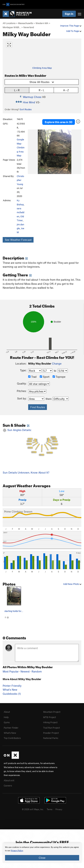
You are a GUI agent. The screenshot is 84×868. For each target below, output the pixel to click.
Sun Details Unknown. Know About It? (26, 472)
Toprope (59, 377)
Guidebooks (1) (12, 694)
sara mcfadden (21, 212)
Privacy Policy (17, 851)
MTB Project (49, 717)
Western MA (42, 23)
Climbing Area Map (42, 68)
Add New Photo (72, 584)
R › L (41, 90)
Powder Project (51, 733)
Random (37, 671)
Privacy (59, 809)
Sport (45, 377)
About (7, 712)
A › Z (66, 90)
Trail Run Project (51, 728)
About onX (9, 780)
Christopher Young (20, 180)
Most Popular (11, 671)
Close (42, 858)
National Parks (51, 738)
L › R (17, 90)
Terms (50, 809)
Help (6, 717)
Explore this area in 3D (59, 122)
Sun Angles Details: (42, 442)
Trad (32, 377)
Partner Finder (11, 728)
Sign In (69, 14)
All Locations (9, 23)
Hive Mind (29, 102)
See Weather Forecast (18, 240)
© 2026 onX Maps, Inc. (33, 809)
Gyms (7, 722)
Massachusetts (26, 23)
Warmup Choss (32, 97)
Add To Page (74, 31)
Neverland (29, 27)
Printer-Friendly (12, 686)
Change (57, 363)
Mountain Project (52, 712)
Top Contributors (12, 738)
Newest (25, 671)
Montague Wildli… (12, 27)
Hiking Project (50, 722)
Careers (8, 786)
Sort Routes (26, 109)
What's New (10, 690)
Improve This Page (71, 26)
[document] (42, 853)
